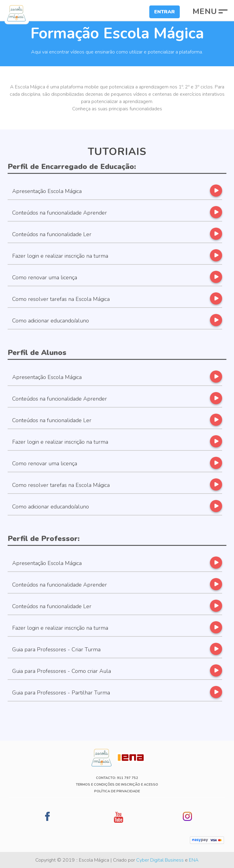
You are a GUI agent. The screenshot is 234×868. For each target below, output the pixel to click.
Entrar (165, 12)
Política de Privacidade (117, 791)
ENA (194, 860)
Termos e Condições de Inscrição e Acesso (117, 785)
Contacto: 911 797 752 (117, 778)
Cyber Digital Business (160, 860)
